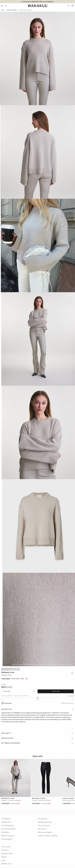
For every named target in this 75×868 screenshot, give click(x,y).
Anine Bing (5, 850)
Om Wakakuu (6, 819)
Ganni (3, 860)
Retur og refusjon (44, 826)
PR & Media (5, 832)
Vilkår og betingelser (45, 832)
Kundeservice (43, 819)
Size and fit (37, 733)
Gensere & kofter (12, 10)
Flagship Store (6, 822)
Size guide (71, 696)
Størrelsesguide (7, 839)
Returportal (42, 829)
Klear (3, 10)
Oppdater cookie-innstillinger (48, 836)
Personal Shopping (8, 826)
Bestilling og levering (45, 822)
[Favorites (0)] (69, 6)
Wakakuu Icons (8, 672)
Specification (37, 738)
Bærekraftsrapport (8, 836)
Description (37, 709)
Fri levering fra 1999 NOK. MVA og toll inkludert (38, 2)
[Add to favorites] (72, 673)
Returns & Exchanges (37, 743)
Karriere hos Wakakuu (9, 829)
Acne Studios (6, 847)
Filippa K (4, 857)
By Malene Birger (7, 854)
